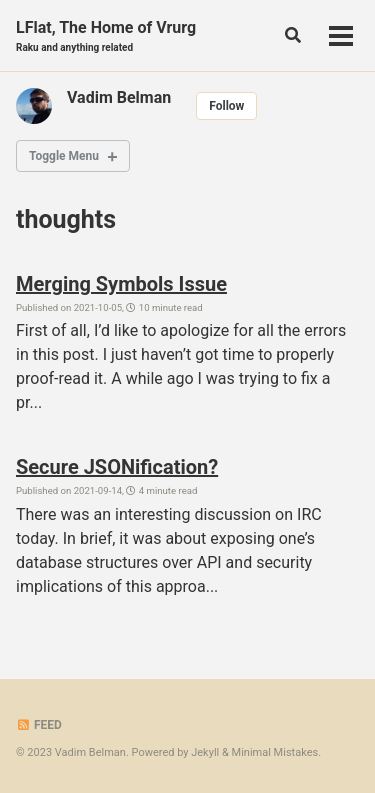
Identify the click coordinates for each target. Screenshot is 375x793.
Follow (226, 106)
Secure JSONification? (117, 467)
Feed (39, 725)
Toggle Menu (64, 156)
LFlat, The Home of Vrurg (106, 36)
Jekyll (205, 752)
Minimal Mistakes (275, 752)
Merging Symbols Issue (121, 284)
